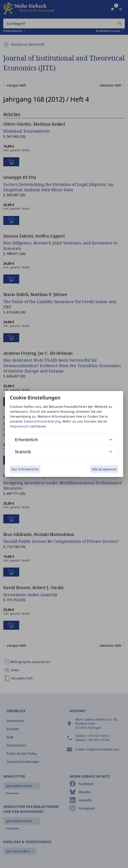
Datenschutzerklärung (42, 421)
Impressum (19, 426)
